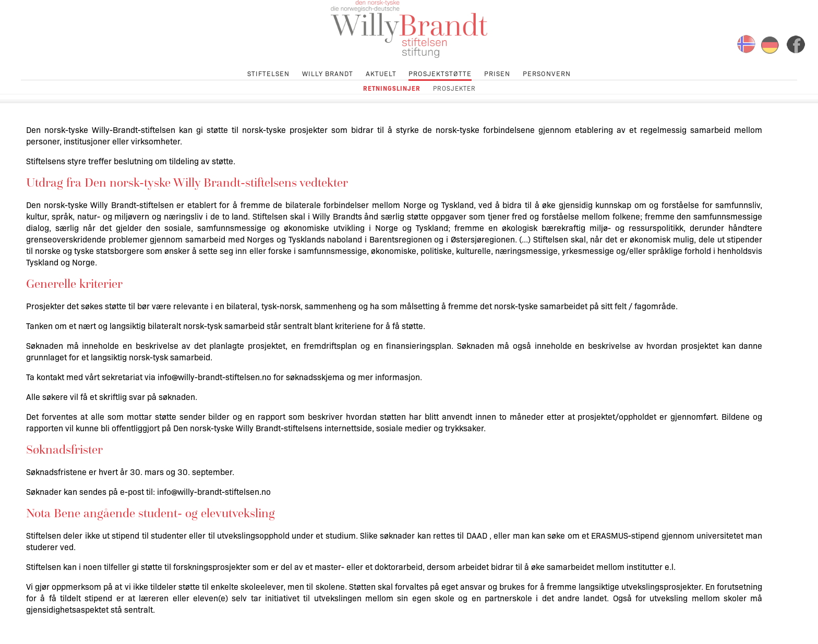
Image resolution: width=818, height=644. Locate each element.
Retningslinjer (392, 88)
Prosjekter (454, 88)
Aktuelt (381, 72)
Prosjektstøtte (440, 72)
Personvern (547, 72)
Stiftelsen (268, 72)
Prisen (497, 72)
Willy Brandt (328, 72)
